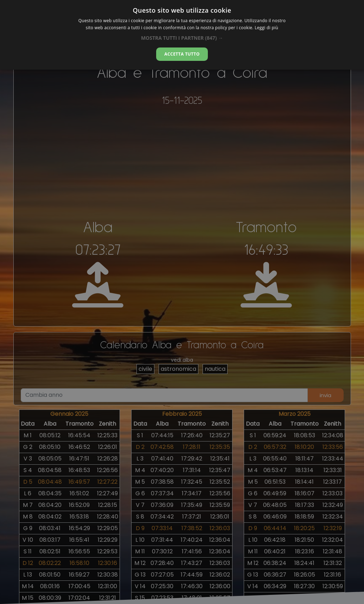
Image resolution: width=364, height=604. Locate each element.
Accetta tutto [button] (182, 54)
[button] (182, 38)
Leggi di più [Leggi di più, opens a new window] (266, 28)
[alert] (182, 302)
